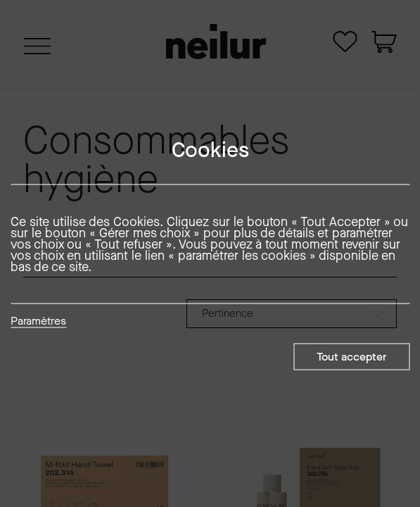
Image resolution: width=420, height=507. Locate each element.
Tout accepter (351, 357)
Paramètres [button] (38, 322)
